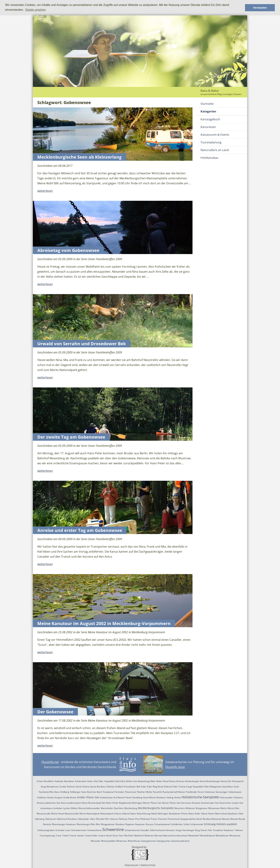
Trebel (65, 836)
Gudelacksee (106, 797)
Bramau (180, 781)
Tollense (239, 830)
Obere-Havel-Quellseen (226, 814)
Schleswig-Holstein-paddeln (220, 824)
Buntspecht (238, 781)
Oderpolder (84, 819)
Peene (131, 819)
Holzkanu (238, 797)
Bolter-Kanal (163, 781)
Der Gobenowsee (55, 712)
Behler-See (132, 781)
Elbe (207, 787)
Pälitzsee (123, 819)
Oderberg (40, 819)
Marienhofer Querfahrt (112, 808)
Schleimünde (197, 824)
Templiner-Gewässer (223, 830)
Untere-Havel (105, 836)
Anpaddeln (109, 781)
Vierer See (118, 836)
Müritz (224, 808)
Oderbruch (51, 819)
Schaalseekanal (162, 824)
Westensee (235, 836)
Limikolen (58, 808)
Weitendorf (194, 836)
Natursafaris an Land (215, 150)
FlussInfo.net (50, 762)
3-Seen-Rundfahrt (45, 781)
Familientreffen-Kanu (49, 792)
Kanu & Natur (210, 91)
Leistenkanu (46, 808)
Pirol (137, 819)
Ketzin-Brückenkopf (91, 803)
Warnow (158, 836)
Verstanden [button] (260, 8)
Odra (92, 819)
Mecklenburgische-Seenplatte (156, 808)
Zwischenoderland (180, 841)
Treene (73, 836)
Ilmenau (41, 803)
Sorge (179, 830)
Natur (133, 814)
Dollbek (119, 787)
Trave (58, 836)
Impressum (131, 865)
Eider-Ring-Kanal (155, 787)
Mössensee (214, 808)
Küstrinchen (225, 803)
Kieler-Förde (112, 803)
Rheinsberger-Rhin (86, 824)
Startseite (207, 104)
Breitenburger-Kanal (195, 781)
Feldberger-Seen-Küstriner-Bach (86, 792)
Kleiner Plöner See (152, 803)
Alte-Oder (99, 781)
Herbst (177, 797)
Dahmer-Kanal (74, 787)
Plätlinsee (145, 819)
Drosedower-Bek (132, 787)
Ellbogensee (216, 787)
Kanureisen (208, 127)
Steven (204, 830)
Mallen (74, 808)
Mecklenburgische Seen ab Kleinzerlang (79, 157)
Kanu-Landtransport (71, 803)
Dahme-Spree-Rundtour (94, 787)
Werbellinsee (222, 836)
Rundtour (120, 824)
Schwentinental (132, 830)
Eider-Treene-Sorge (182, 787)
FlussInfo (157, 792)
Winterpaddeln (108, 841)
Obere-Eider (194, 814)
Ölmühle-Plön (102, 819)
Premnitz (162, 819)
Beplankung (144, 781)
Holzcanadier (226, 797)
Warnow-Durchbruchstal (175, 836)
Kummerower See (210, 803)
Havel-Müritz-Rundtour (154, 797)
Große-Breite (70, 797)
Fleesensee (131, 792)
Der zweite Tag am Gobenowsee (71, 437)
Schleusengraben (46, 830)
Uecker (81, 836)
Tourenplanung (211, 142)
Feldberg (65, 792)
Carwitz (62, 787)
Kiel (103, 803)
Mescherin (180, 808)
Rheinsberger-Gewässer (64, 824)
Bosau (173, 781)
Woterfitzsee (134, 841)
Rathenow (216, 819)
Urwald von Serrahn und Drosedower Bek (82, 344)
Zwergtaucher (163, 841)
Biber (153, 781)
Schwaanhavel (94, 830)
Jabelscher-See (53, 803)
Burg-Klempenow (49, 787)
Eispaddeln (198, 787)
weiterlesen (45, 191)
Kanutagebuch (210, 119)
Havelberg (137, 797)
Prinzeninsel (174, 819)
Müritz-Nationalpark (89, 814)
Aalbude (59, 781)
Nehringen (163, 814)
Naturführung (144, 814)
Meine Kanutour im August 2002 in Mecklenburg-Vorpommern (104, 623)
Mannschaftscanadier (89, 808)
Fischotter (119, 792)
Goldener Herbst (45, 797)
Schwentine (113, 829)
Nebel (154, 814)
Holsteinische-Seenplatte (200, 797)
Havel (128, 797)
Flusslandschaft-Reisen (174, 792)
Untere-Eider (91, 836)
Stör (210, 830)
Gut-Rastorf (119, 797)
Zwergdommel (148, 841)
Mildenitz (190, 808)
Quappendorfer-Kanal (191, 819)
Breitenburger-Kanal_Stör (219, 781)
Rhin (98, 824)
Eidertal (168, 787)
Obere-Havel (207, 814)
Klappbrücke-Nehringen (131, 803)
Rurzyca (150, 824)
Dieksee (111, 787)
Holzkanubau (209, 158)
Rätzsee (226, 819)
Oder (241, 814)
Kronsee (196, 803)
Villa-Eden (128, 836)
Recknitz (47, 824)
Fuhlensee (210, 792)
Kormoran (186, 803)
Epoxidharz (228, 787)
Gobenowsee (235, 792)
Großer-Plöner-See (88, 797)
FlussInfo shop (175, 767)
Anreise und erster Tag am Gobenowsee (80, 530)
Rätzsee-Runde (238, 819)
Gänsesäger (222, 792)
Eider (144, 787)
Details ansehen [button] (35, 10)
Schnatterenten (79, 830)
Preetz (154, 819)
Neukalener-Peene (178, 814)
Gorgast (58, 797)
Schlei (187, 824)
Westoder (96, 841)
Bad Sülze (120, 781)
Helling (170, 797)
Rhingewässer (108, 824)
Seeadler (145, 830)
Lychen (67, 808)
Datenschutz (148, 865)
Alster (90, 781)
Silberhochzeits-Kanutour (162, 830)
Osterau (114, 819)
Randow (207, 819)
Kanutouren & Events (215, 135)
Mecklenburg (131, 808)
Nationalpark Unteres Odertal (115, 814)
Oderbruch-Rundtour (67, 819)
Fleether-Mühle (145, 792)
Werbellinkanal (207, 836)
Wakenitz (149, 836)
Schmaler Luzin (63, 830)
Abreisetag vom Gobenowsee (68, 250)
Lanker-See (238, 803)
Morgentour (202, 808)
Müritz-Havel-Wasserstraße (65, 814)
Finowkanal (108, 792)
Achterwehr (81, 781)
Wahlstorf (139, 836)
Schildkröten (177, 824)
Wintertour (122, 841)
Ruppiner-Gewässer (135, 824)
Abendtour (69, 781)
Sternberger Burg (191, 830)
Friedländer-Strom (195, 792)
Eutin (237, 787)
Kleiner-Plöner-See (171, 803)
